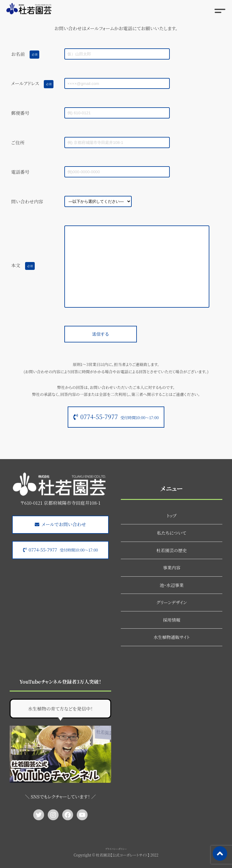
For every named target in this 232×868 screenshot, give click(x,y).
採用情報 (172, 620)
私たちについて (172, 533)
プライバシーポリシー (116, 849)
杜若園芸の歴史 (172, 550)
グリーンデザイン (172, 602)
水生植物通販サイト (172, 637)
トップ (172, 515)
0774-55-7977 (120, 417)
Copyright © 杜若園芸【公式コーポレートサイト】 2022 (116, 855)
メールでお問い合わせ (64, 524)
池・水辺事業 (171, 585)
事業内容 (172, 567)
